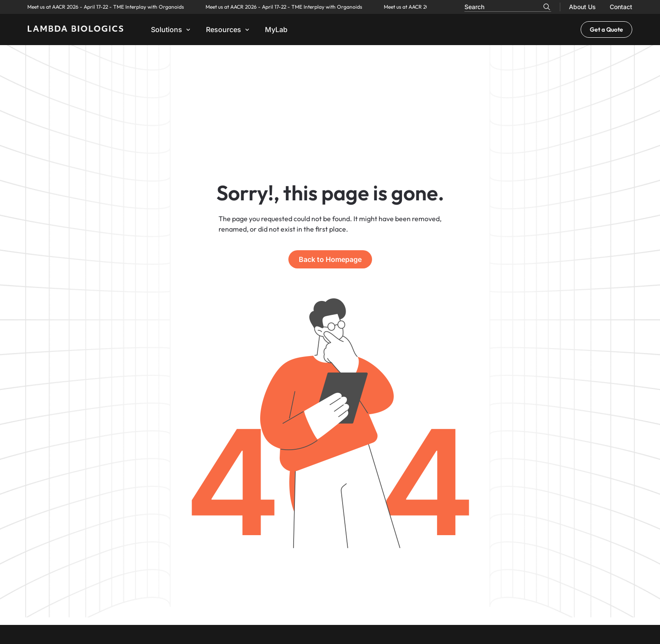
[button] (172, 29)
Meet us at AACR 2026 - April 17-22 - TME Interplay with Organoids (80, 7)
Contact (621, 7)
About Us (582, 7)
